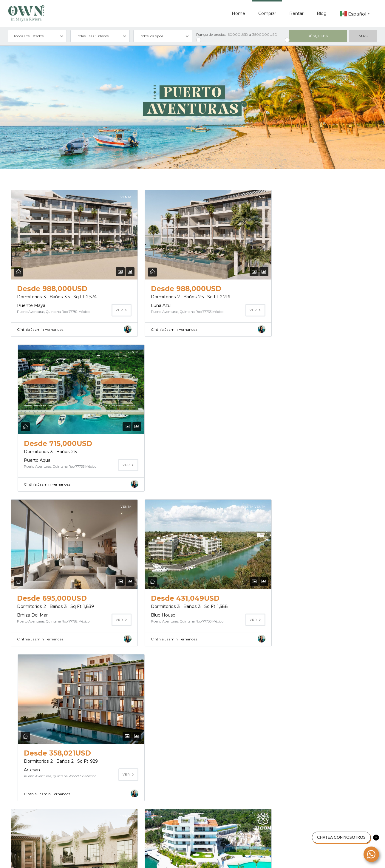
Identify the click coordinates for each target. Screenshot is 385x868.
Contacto (99, 857)
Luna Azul (151, 305)
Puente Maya (31, 305)
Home (238, 13)
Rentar (296, 13)
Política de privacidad (65, 857)
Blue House (153, 460)
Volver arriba (363, 857)
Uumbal (25, 614)
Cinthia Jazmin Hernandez (40, 329)
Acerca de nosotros (24, 857)
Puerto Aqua (277, 305)
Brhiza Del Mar (32, 460)
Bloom (147, 614)
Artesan (272, 460)
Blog (322, 13)
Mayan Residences (284, 614)
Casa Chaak (29, 768)
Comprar (267, 13)
